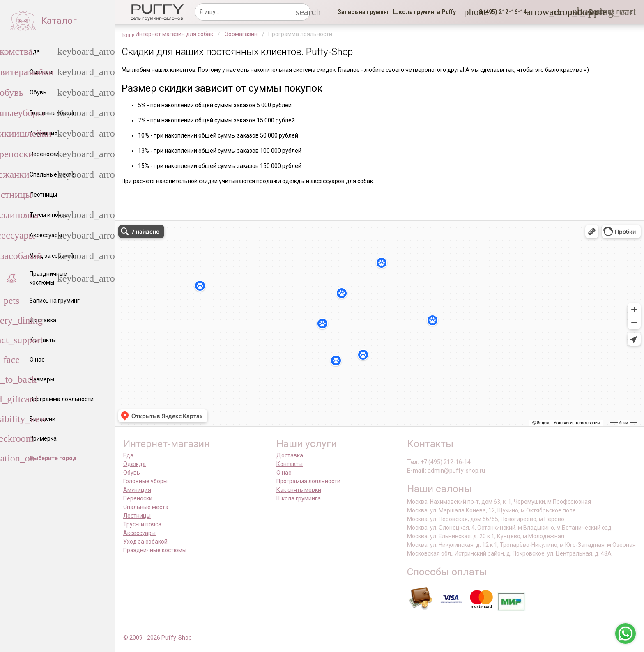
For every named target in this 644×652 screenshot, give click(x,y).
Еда (128, 455)
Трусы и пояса (142, 524)
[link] (364, 12)
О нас (284, 473)
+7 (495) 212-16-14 (446, 462)
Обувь (132, 473)
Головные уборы (145, 481)
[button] (500, 12)
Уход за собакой (145, 542)
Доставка (290, 455)
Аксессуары (139, 533)
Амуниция (137, 490)
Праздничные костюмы (155, 550)
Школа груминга (299, 498)
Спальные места (146, 507)
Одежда (135, 464)
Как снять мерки (299, 490)
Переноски (138, 498)
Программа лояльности (308, 481)
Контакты (290, 464)
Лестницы (137, 516)
